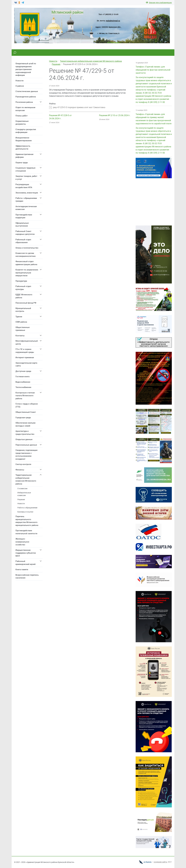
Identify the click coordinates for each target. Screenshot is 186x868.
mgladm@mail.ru (113, 21)
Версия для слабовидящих (159, 3)
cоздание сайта (160, 862)
